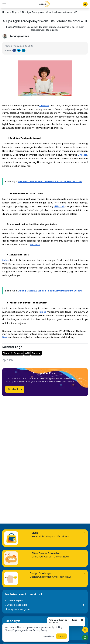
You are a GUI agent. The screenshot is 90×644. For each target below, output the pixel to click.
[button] (45, 4)
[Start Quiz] (85, 630)
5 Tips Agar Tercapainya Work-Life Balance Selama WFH (49, 12)
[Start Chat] (85, 637)
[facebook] (14, 50)
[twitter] (19, 50)
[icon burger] (4, 4)
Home (6, 12)
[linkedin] (24, 50)
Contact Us (15, 389)
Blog (14, 12)
